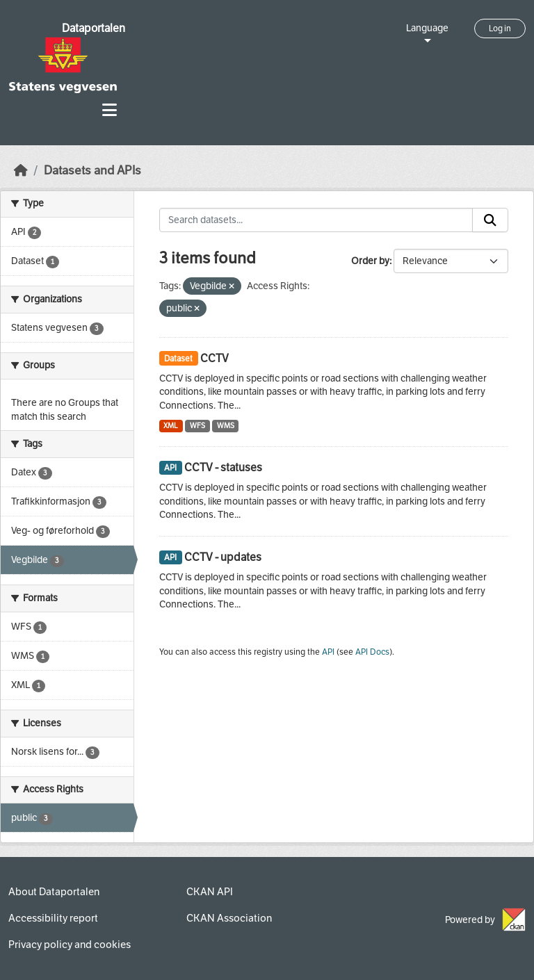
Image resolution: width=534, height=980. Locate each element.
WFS (197, 426)
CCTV (215, 358)
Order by (370, 261)
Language (427, 28)
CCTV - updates (223, 557)
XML (171, 426)
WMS (226, 426)
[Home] (21, 171)
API (328, 652)
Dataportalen (94, 28)
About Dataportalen (54, 892)
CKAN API (210, 892)
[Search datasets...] (316, 220)
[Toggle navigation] (110, 110)
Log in (500, 28)
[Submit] (490, 220)
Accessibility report (53, 918)
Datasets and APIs (92, 171)
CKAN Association (229, 918)
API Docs (372, 652)
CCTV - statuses (223, 467)
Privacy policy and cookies (70, 945)
